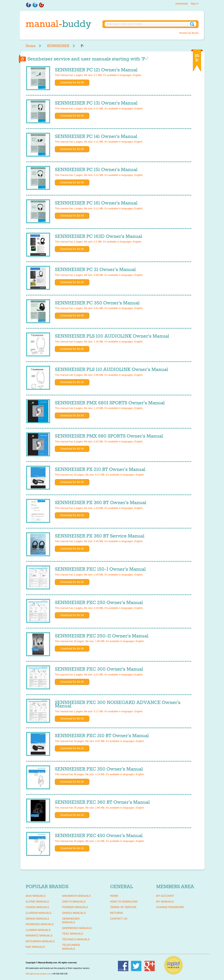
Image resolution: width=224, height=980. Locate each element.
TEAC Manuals (73, 934)
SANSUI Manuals (74, 913)
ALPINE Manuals (37, 902)
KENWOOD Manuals (40, 924)
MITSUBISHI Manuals (40, 941)
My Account (165, 896)
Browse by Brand (189, 33)
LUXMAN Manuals (38, 930)
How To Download (124, 902)
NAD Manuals (35, 947)
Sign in (195, 4)
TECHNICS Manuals (76, 939)
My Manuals (165, 902)
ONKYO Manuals (74, 902)
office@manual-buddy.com (38, 974)
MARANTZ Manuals (39, 935)
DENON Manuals (37, 919)
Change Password (170, 907)
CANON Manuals (37, 907)
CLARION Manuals (39, 913)
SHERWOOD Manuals (77, 928)
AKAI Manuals (36, 896)
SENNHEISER (58, 46)
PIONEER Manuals (75, 907)
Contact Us (119, 919)
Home (31, 46)
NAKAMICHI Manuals (76, 896)
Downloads (182, 4)
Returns (117, 913)
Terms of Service (123, 907)
